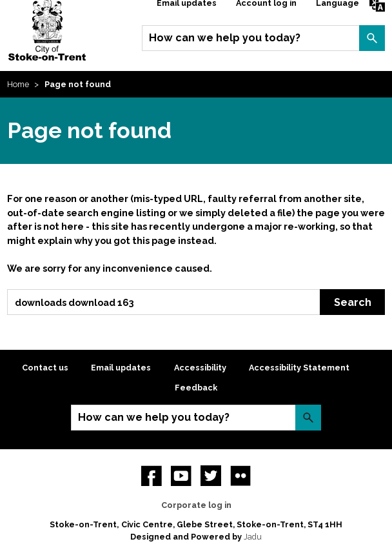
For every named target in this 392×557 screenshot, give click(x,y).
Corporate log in (196, 505)
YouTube (181, 476)
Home (18, 84)
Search (372, 38)
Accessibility (200, 368)
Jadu (253, 537)
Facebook (152, 476)
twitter (211, 476)
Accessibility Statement (299, 368)
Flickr (240, 476)
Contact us (45, 368)
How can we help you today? (225, 38)
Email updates (121, 368)
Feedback (196, 388)
